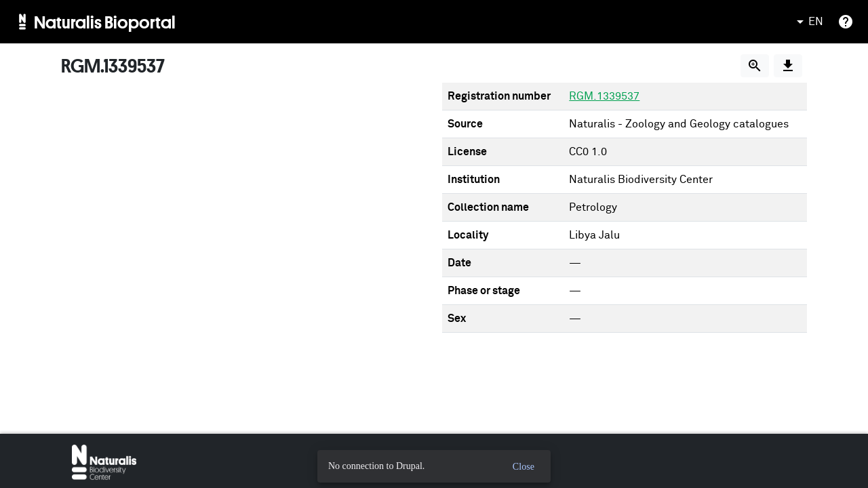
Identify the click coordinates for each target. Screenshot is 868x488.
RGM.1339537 (604, 96)
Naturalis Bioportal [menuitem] (105, 22)
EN (808, 22)
